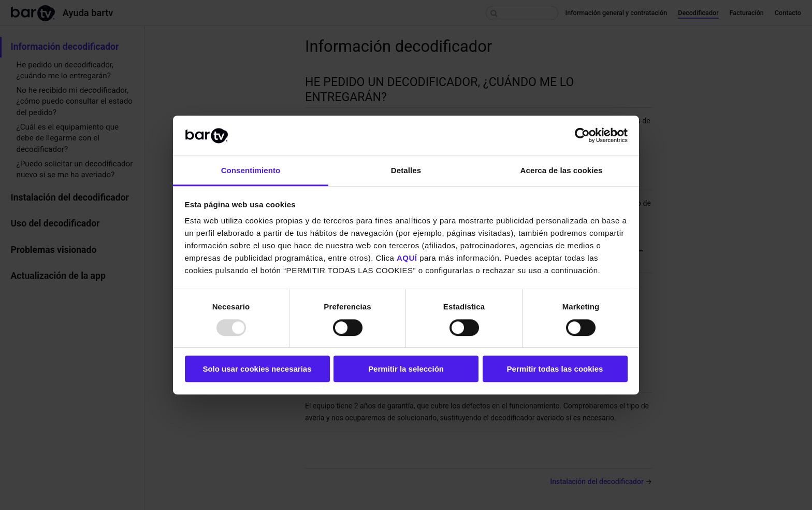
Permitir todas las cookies (555, 369)
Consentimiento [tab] (251, 170)
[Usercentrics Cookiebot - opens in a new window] (582, 136)
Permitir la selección (406, 369)
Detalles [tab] (406, 170)
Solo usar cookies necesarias (257, 369)
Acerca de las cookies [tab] (562, 170)
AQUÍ (407, 258)
